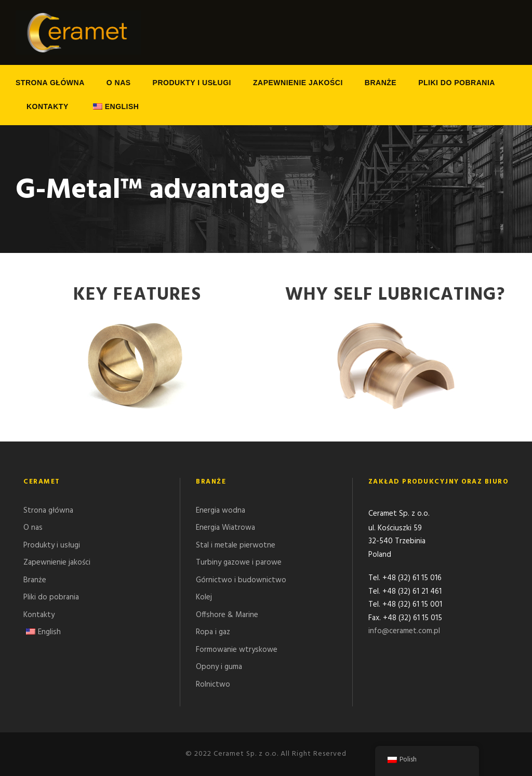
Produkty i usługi (192, 83)
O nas (119, 83)
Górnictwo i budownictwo (241, 580)
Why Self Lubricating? (395, 295)
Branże (381, 83)
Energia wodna (221, 511)
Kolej (204, 597)
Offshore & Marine (227, 615)
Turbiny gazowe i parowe (239, 563)
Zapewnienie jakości (298, 83)
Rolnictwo (213, 685)
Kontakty (48, 106)
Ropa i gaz (213, 632)
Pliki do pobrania (457, 83)
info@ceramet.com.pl (404, 632)
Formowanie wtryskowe (237, 650)
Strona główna (50, 83)
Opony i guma (219, 667)
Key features (137, 295)
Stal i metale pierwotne (236, 545)
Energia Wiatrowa (225, 528)
